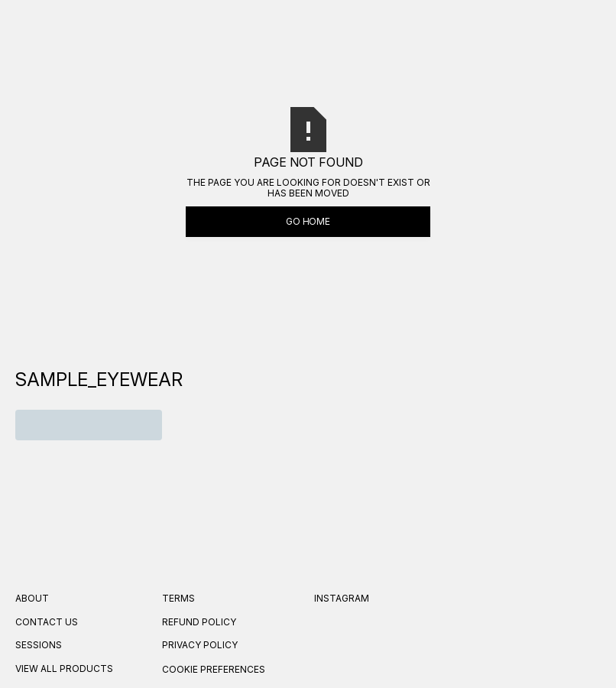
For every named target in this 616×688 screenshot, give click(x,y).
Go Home (308, 221)
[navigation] (99, 380)
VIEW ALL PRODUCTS (64, 669)
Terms (178, 599)
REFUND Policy (199, 622)
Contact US (47, 622)
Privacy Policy (200, 645)
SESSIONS (39, 645)
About (32, 599)
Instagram (342, 599)
